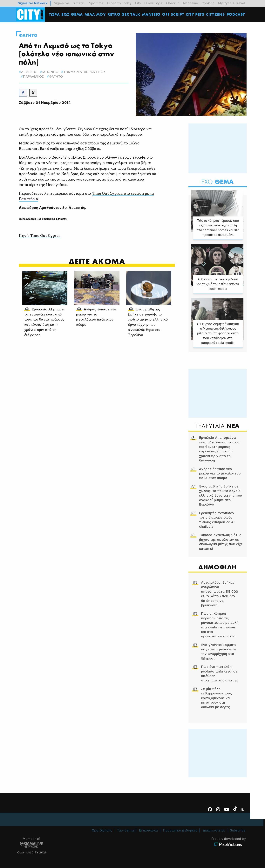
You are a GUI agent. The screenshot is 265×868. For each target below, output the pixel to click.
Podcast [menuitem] (236, 14)
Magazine (191, 3)
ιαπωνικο (51, 72)
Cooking (208, 3)
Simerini (79, 3)
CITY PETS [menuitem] (195, 14)
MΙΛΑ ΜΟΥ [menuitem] (95, 14)
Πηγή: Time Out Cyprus (41, 235)
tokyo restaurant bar (85, 72)
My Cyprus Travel (232, 3)
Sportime (96, 3)
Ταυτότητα (126, 830)
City (138, 3)
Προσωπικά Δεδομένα (180, 830)
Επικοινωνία (149, 830)
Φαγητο (29, 36)
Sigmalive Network (33, 3)
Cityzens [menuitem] (216, 14)
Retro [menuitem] (114, 14)
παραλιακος (34, 77)
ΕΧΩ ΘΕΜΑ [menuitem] (72, 14)
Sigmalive (62, 3)
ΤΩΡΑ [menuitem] (55, 14)
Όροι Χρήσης (102, 830)
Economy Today (119, 3)
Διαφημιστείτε (214, 830)
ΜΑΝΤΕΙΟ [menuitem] (151, 14)
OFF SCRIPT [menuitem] (173, 14)
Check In (173, 3)
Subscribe (238, 830)
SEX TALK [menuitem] (132, 14)
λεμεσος (30, 72)
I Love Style (153, 3)
